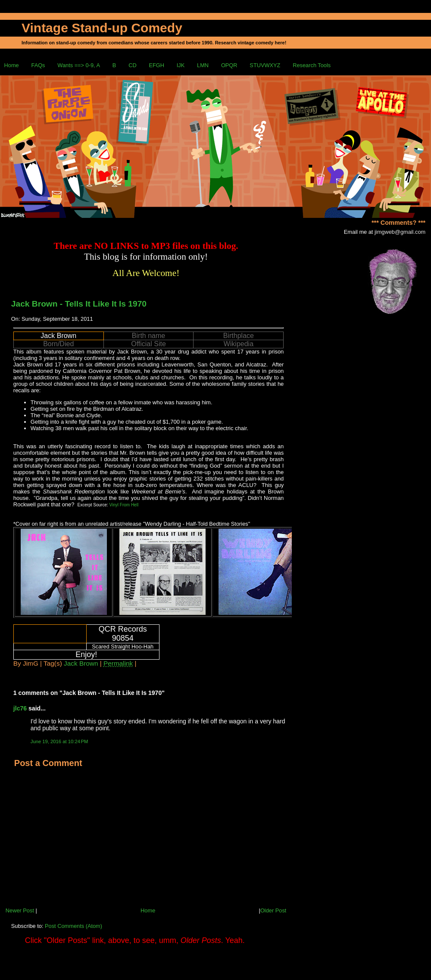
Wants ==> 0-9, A (79, 65)
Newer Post (20, 910)
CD (132, 65)
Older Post (273, 910)
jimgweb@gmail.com (400, 232)
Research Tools (312, 65)
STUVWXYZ (265, 65)
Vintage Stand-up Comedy (102, 28)
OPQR (229, 65)
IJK (181, 65)
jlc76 (20, 708)
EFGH (156, 65)
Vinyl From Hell (124, 505)
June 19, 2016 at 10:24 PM (59, 741)
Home (12, 65)
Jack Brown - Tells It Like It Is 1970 (79, 304)
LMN (203, 65)
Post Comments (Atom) (73, 926)
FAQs (38, 65)
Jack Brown (81, 663)
